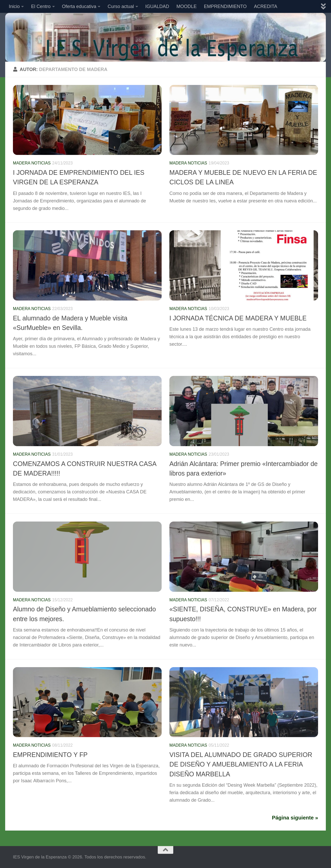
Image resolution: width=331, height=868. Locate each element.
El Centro (41, 6)
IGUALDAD (157, 6)
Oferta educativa (79, 6)
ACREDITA (266, 6)
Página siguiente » (295, 818)
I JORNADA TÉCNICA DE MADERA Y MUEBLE (238, 318)
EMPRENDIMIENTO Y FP (50, 755)
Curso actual (121, 6)
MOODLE (186, 6)
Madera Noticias (32, 163)
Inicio (14, 6)
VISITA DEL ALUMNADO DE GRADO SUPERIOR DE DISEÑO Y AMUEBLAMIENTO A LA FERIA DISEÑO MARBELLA (241, 764)
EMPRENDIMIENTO (225, 6)
